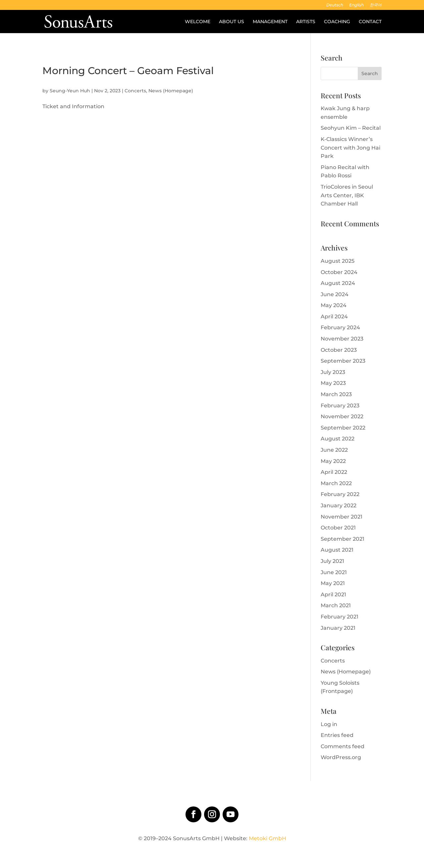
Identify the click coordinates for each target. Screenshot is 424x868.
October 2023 (339, 350)
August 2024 (338, 283)
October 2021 (338, 528)
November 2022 (342, 416)
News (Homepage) (171, 91)
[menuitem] (335, 6)
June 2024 (335, 294)
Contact (370, 22)
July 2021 (332, 561)
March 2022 (336, 483)
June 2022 (334, 450)
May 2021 (333, 583)
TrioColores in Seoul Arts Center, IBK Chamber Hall (347, 195)
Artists (306, 22)
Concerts (135, 91)
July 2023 (333, 372)
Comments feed (343, 746)
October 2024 (339, 272)
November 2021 (342, 517)
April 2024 (334, 317)
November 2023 (342, 339)
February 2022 (340, 494)
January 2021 (338, 628)
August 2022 (338, 439)
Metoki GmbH (267, 838)
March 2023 (336, 394)
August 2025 (338, 261)
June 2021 (334, 572)
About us (232, 22)
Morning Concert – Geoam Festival (128, 71)
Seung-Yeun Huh (70, 91)
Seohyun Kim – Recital (351, 128)
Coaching (337, 22)
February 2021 (340, 617)
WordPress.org (341, 757)
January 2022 (339, 505)
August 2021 (337, 550)
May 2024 (334, 305)
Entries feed (337, 735)
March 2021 (336, 605)
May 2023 (333, 383)
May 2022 (333, 461)
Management (270, 22)
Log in (329, 724)
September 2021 (343, 539)
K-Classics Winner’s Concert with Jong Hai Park (350, 148)
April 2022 (334, 472)
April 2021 (333, 594)
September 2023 (343, 361)
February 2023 (340, 406)
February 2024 (340, 327)
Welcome (198, 22)
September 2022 (343, 428)
